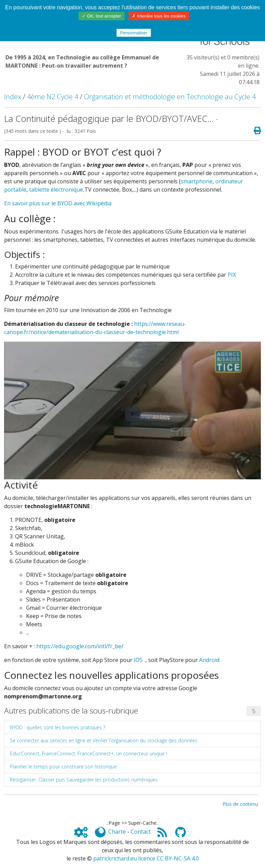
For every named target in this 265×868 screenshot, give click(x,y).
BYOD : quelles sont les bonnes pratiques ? (58, 727)
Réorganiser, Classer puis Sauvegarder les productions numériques (84, 780)
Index (13, 97)
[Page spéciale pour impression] (255, 131)
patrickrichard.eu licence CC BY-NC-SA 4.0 (146, 858)
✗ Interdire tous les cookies (159, 16)
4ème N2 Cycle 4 (53, 97)
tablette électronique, (57, 190)
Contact (141, 832)
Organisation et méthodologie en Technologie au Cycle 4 (170, 97)
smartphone (197, 181)
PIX (232, 275)
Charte (117, 832)
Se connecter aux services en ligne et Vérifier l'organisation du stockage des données (104, 740)
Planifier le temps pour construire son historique (63, 767)
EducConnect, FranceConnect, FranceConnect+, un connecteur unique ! (88, 753)
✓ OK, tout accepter (101, 16)
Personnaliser (134, 33)
